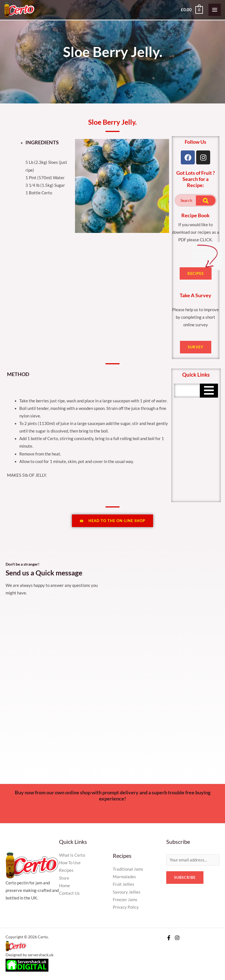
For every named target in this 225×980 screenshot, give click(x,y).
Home (65, 886)
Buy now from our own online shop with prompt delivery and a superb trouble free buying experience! (113, 795)
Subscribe (185, 877)
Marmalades (124, 877)
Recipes (66, 870)
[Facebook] (169, 938)
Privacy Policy (126, 907)
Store (64, 878)
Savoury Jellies (127, 892)
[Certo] (19, 9)
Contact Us (69, 893)
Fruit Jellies (124, 884)
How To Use (70, 863)
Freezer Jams (125, 900)
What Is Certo (72, 855)
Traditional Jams (128, 869)
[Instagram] (177, 938)
